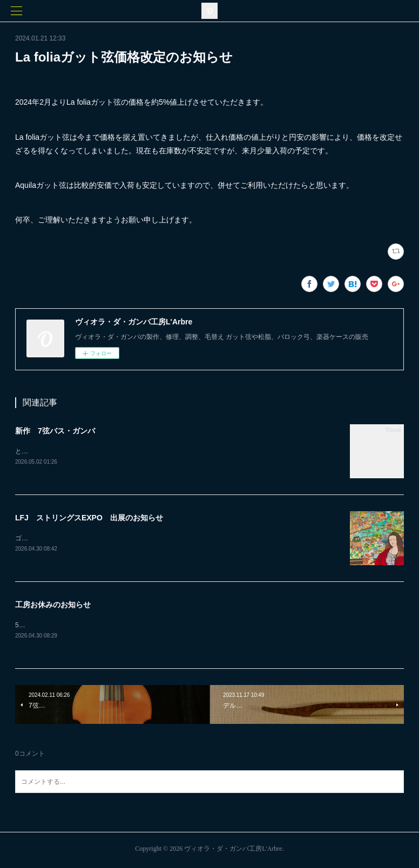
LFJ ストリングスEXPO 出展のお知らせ (89, 518)
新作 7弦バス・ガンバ (55, 431)
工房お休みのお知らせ (53, 606)
